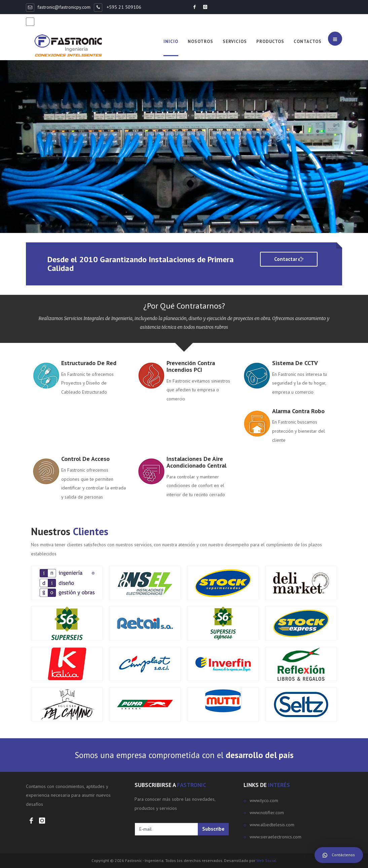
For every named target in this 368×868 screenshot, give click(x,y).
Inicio (171, 42)
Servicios (235, 42)
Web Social (266, 860)
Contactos (308, 42)
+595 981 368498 (57, 21)
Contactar (289, 259)
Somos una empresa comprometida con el (184, 755)
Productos (270, 42)
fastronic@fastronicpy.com (64, 7)
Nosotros (200, 42)
